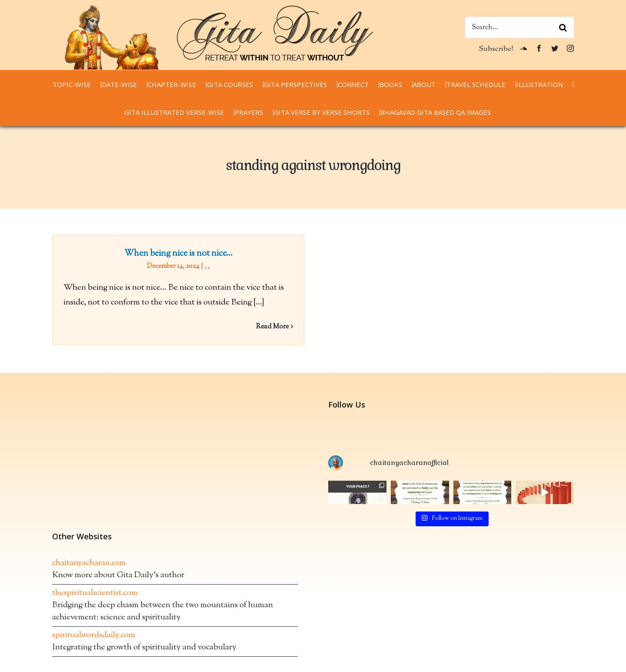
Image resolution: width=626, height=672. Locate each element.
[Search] (563, 27)
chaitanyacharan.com (89, 572)
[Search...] (519, 27)
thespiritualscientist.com (95, 602)
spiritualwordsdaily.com (94, 644)
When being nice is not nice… (178, 254)
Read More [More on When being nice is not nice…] (272, 327)
